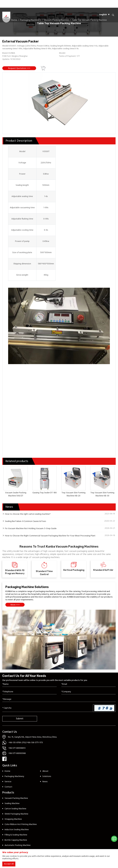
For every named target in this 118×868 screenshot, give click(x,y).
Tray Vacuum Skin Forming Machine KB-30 (102, 494)
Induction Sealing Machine (17, 830)
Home (7, 771)
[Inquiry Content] (59, 699)
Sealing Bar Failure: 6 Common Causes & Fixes (25, 521)
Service (8, 782)
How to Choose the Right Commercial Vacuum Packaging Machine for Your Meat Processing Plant (50, 536)
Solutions (47, 776)
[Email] (88, 684)
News (45, 782)
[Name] (29, 684)
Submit (20, 719)
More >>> (15, 605)
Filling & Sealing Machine (16, 835)
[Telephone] (29, 692)
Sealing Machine (12, 803)
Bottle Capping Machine (16, 840)
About (45, 771)
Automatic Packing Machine (18, 845)
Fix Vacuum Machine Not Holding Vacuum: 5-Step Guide (31, 528)
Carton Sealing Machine (15, 809)
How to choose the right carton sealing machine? (28, 514)
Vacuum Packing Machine (16, 798)
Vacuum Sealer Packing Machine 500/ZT (16, 494)
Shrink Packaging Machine (16, 814)
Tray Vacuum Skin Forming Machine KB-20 (74, 494)
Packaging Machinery (14, 776)
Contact (8, 787)
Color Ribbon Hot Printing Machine (21, 824)
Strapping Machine (13, 819)
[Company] (88, 692)
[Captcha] (48, 708)
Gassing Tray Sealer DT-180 (45, 493)
